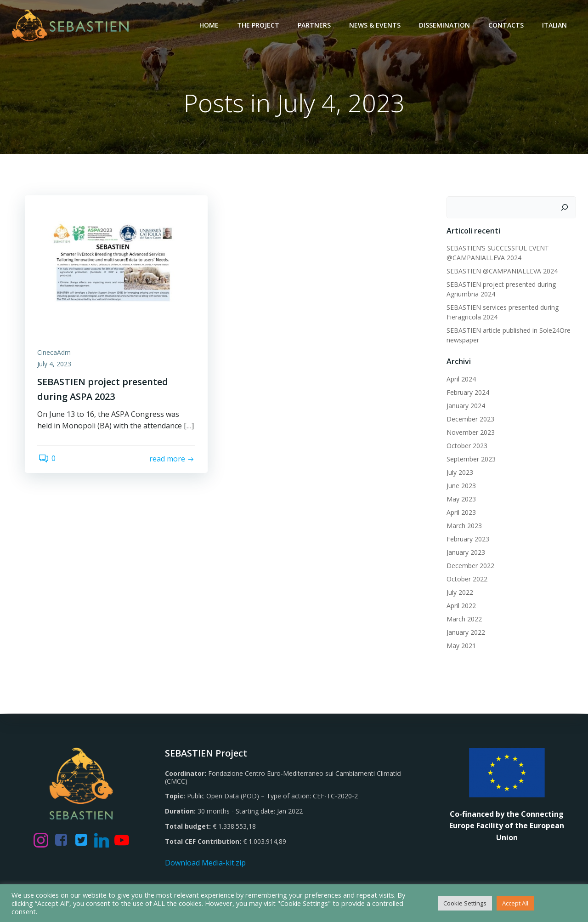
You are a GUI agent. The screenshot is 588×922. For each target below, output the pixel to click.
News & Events (376, 25)
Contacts (507, 25)
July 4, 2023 (56, 366)
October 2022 (466, 579)
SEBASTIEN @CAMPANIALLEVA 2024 (502, 271)
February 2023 (467, 539)
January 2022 (465, 633)
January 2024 (465, 406)
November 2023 (470, 433)
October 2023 (466, 446)
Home (210, 25)
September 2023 (471, 459)
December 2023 (470, 419)
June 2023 (461, 486)
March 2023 (464, 526)
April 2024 (461, 379)
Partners (315, 25)
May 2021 (461, 646)
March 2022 (464, 619)
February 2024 (467, 393)
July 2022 (459, 593)
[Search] (565, 208)
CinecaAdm (55, 354)
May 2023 (461, 499)
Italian (555, 25)
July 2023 (459, 473)
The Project (259, 25)
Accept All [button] (515, 903)
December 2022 (470, 566)
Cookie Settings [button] (465, 903)
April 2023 (461, 513)
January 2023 (465, 553)
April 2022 (461, 606)
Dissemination (445, 25)
